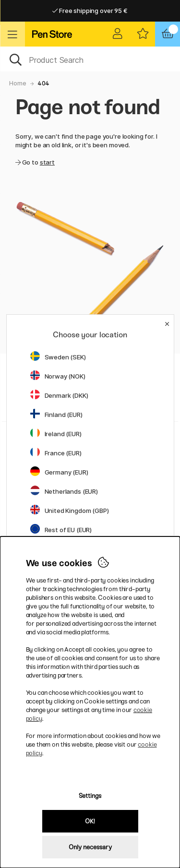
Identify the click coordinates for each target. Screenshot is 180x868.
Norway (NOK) (58, 376)
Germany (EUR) (59, 472)
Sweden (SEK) (58, 357)
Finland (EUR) (56, 415)
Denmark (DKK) (59, 395)
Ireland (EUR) (56, 434)
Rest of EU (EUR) (61, 530)
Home (18, 83)
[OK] (90, 59)
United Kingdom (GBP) (70, 511)
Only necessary (90, 847)
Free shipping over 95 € (90, 11)
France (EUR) (56, 453)
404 (44, 83)
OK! (90, 821)
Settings (90, 796)
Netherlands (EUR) (64, 491)
